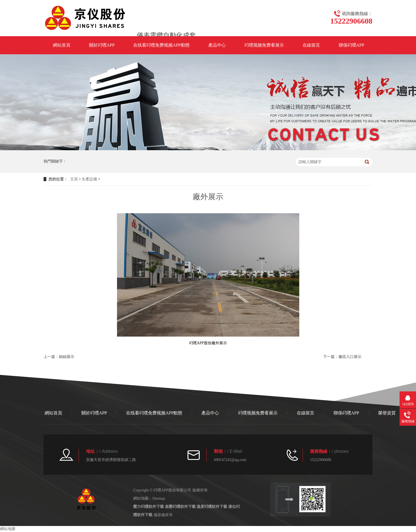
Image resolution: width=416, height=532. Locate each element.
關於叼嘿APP (102, 45)
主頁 (74, 179)
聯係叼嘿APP (351, 45)
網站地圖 (8, 529)
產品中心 (217, 45)
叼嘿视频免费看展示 (264, 45)
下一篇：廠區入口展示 (342, 357)
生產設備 (89, 179)
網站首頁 (62, 45)
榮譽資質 (387, 413)
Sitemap (159, 498)
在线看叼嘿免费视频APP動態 (161, 45)
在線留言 (311, 45)
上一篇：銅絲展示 (59, 357)
